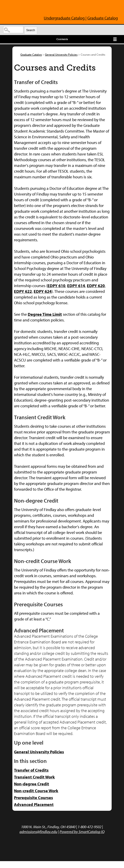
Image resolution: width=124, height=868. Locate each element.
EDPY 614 (76, 286)
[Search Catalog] (13, 30)
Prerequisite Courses (33, 798)
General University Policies (61, 54)
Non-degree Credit (32, 784)
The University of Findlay (24, 9)
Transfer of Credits (31, 770)
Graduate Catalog (103, 18)
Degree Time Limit (45, 314)
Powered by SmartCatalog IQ (82, 831)
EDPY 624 (43, 291)
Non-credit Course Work (36, 791)
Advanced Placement (34, 804)
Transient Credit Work (34, 777)
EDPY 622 (23, 291)
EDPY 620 (96, 286)
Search (31, 30)
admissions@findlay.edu (38, 831)
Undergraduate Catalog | (65, 18)
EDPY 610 (56, 286)
